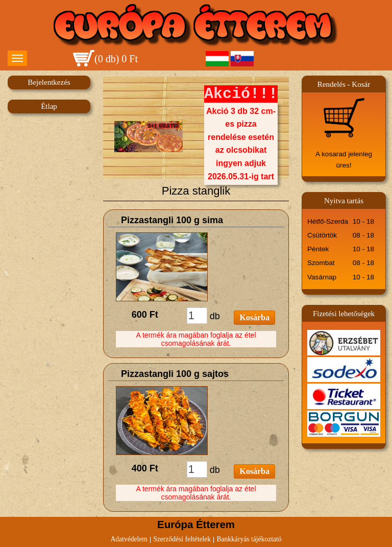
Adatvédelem (129, 539)
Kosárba (254, 317)
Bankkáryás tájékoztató (249, 539)
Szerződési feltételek (182, 539)
